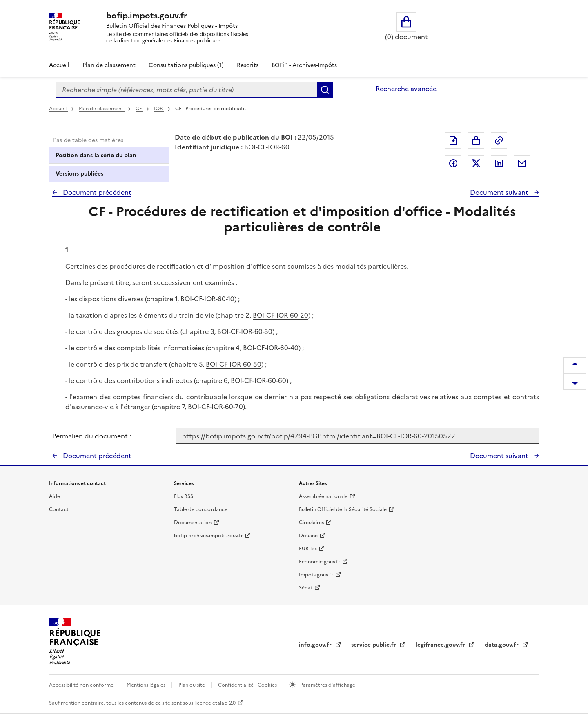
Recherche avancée (406, 89)
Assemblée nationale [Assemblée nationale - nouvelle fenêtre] (323, 496)
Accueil (59, 65)
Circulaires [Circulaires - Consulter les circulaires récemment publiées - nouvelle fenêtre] (311, 523)
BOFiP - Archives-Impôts (304, 65)
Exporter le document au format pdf (453, 140)
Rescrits (248, 65)
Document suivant (500, 192)
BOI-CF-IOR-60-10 (207, 299)
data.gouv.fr (502, 645)
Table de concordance (201, 509)
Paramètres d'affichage (327, 685)
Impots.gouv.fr (316, 575)
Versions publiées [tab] (79, 174)
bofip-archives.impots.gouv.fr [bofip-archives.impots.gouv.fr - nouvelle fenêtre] (208, 536)
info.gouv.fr (316, 645)
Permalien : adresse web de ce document (499, 140)
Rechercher (325, 90)
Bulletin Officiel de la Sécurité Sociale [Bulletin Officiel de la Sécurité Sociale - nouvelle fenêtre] (343, 509)
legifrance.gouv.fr (441, 645)
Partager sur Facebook (453, 163)
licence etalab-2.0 (215, 703)
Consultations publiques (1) (186, 65)
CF (139, 109)
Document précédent (96, 192)
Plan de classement (102, 109)
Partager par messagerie (522, 163)
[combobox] (186, 90)
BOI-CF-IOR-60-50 (234, 364)
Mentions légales (147, 685)
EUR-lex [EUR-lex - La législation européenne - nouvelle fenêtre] (308, 549)
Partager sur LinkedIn (499, 163)
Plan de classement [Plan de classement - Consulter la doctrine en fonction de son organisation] (109, 65)
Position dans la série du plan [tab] (96, 155)
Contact (59, 509)
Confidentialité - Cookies (248, 685)
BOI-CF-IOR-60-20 (281, 315)
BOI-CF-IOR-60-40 (271, 348)
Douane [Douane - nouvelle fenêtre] (308, 536)
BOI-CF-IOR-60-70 (215, 407)
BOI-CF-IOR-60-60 (258, 380)
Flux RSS (184, 496)
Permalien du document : (92, 436)
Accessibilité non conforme (82, 685)
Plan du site (192, 685)
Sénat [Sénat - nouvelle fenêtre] (306, 588)
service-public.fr (374, 645)
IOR (159, 109)
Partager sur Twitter (476, 163)
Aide (55, 496)
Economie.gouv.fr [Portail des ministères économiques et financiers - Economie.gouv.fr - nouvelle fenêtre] (320, 562)
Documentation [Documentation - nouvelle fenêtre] (193, 523)
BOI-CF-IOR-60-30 (245, 331)
